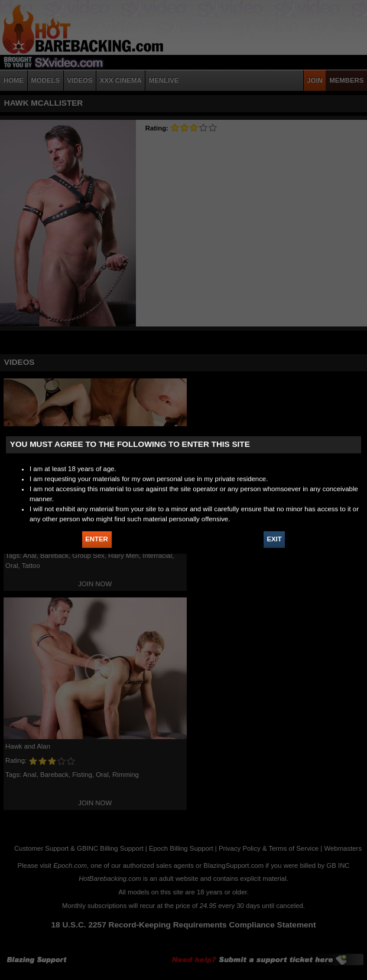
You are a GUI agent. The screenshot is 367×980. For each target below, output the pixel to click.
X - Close (348, 173)
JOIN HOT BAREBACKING (348, 134)
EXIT (274, 539)
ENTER (97, 539)
